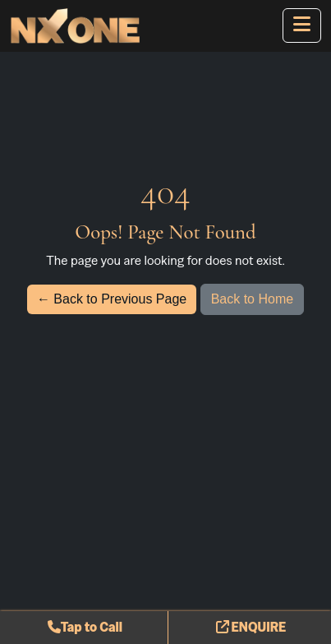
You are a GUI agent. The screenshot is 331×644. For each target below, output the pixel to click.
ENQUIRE (251, 627)
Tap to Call (85, 627)
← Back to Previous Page (112, 299)
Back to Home (252, 299)
